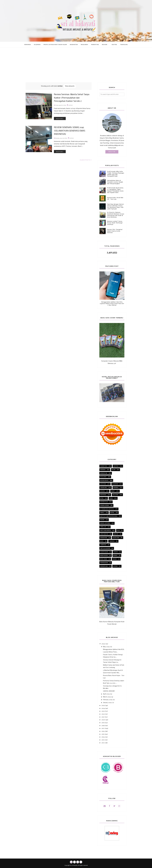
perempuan (104, 566)
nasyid (116, 534)
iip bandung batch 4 (107, 509)
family (102, 513)
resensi (116, 488)
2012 (103, 743)
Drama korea (105, 505)
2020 (103, 720)
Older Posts (85, 160)
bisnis (115, 555)
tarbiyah (103, 545)
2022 (103, 714)
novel (112, 513)
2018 (103, 726)
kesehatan (104, 473)
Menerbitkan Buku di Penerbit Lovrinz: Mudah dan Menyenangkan (115, 182)
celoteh (115, 495)
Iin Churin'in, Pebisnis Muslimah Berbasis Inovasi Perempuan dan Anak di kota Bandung (116, 215)
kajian (102, 520)
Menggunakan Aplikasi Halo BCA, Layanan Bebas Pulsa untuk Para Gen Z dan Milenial (112, 303)
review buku (104, 480)
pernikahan (104, 563)
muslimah (103, 477)
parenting (104, 466)
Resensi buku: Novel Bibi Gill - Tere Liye (115, 198)
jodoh (116, 552)
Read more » (60, 118)
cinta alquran (105, 548)
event (113, 491)
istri (102, 498)
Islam (114, 470)
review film (104, 502)
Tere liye (103, 527)
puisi (111, 498)
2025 (103, 706)
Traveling (104, 488)
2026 (103, 644)
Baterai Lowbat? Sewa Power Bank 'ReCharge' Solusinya (115, 223)
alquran (115, 484)
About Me (112, 152)
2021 (103, 717)
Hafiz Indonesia (105, 530)
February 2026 (108, 700)
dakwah (103, 470)
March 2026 (107, 697)
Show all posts (70, 86)
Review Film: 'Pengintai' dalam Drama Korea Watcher (115, 231)
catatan (103, 484)
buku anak (104, 559)
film (118, 530)
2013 (103, 740)
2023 (103, 711)
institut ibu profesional (109, 516)
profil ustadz (105, 523)
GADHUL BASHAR (109, 691)
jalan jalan (104, 552)
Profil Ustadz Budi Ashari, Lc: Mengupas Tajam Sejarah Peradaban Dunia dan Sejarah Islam (115, 190)
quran (115, 566)
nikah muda (104, 555)
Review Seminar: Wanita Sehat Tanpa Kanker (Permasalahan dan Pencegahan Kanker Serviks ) (71, 98)
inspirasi (103, 495)
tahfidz (112, 541)
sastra (116, 466)
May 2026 (106, 647)
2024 (103, 708)
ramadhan (104, 538)
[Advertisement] (76, 68)
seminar (71, 105)
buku (102, 541)
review (102, 491)
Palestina (116, 538)
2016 (103, 731)
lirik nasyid (104, 534)
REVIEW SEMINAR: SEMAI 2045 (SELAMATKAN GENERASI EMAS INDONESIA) (67, 131)
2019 (103, 723)
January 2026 (107, 703)
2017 (103, 728)
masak (115, 559)
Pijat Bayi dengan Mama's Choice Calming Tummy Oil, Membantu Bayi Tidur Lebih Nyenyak (116, 206)
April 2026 (106, 694)
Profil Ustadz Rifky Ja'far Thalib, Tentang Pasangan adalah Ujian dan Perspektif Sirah (116, 174)
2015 (103, 734)
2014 (103, 737)
